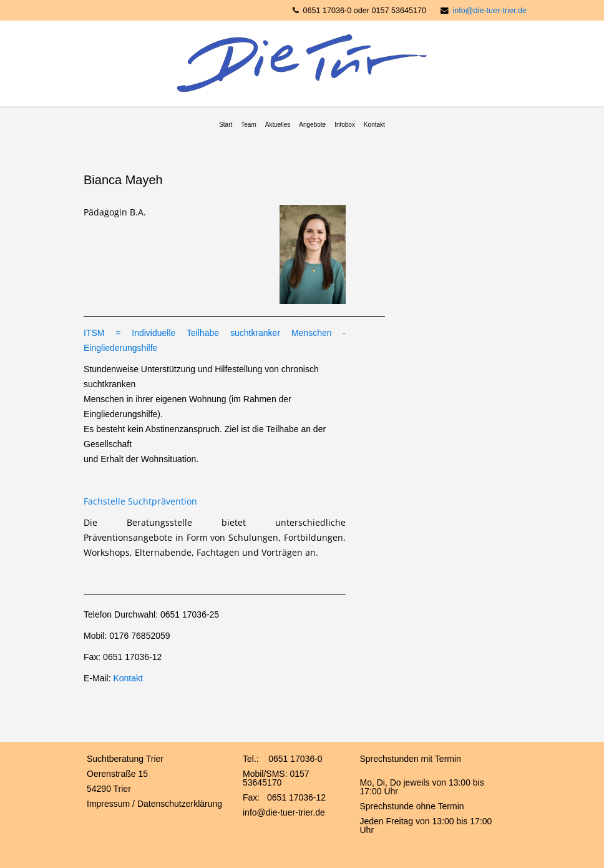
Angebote (312, 125)
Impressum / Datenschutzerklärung (154, 804)
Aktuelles (278, 125)
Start (226, 125)
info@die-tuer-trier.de (490, 11)
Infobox (345, 125)
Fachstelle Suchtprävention (140, 501)
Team (248, 125)
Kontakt (374, 125)
